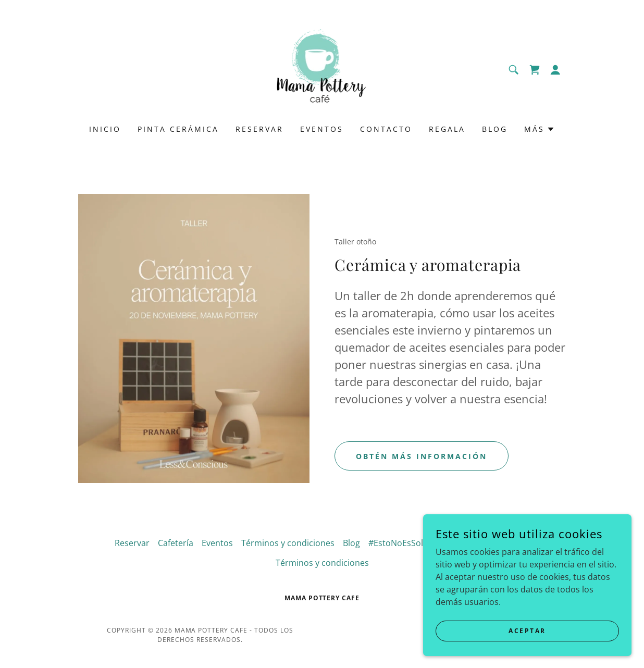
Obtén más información (422, 456)
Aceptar (527, 631)
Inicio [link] (105, 129)
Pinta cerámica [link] (178, 129)
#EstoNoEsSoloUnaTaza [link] (416, 543)
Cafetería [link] (176, 543)
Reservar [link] (259, 129)
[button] (555, 70)
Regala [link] (447, 129)
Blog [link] (495, 129)
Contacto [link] (386, 129)
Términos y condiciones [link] (288, 543)
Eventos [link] (322, 129)
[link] (322, 69)
